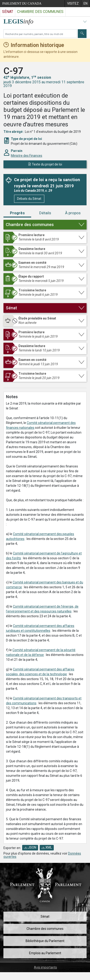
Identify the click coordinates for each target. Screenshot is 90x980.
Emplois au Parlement (45, 953)
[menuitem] (73, 4)
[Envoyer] (82, 34)
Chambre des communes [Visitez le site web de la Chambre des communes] (40, 12)
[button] (45, 225)
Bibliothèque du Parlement (45, 941)
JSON (30, 847)
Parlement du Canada (22, 4)
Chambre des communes (45, 929)
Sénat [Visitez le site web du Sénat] (8, 12)
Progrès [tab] (17, 213)
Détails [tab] (45, 213)
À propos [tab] (73, 213)
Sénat (45, 916)
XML (47, 847)
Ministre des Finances (27, 156)
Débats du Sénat (29, 199)
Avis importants (45, 967)
